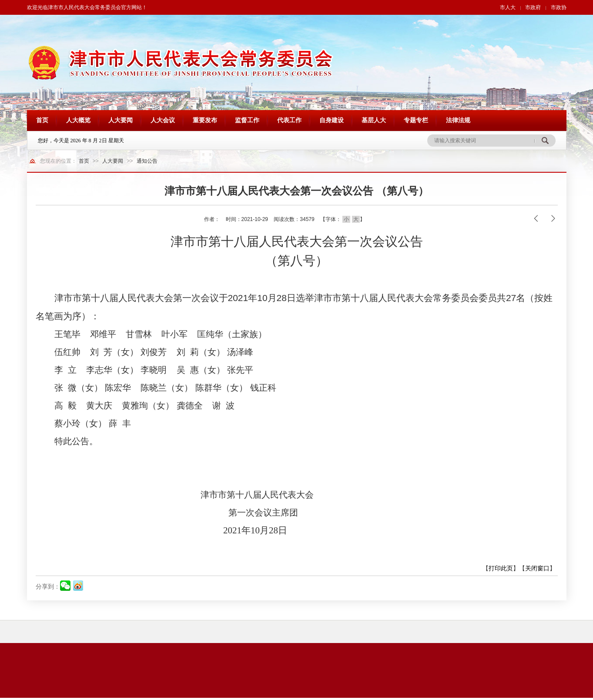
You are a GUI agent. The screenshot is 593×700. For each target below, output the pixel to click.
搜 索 (545, 141)
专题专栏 (416, 120)
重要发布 (205, 120)
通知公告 (147, 161)
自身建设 (332, 120)
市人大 (508, 7)
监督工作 (247, 120)
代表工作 (289, 120)
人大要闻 (121, 120)
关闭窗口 (537, 568)
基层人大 (374, 120)
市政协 (559, 7)
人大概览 (78, 120)
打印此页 (501, 568)
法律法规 (458, 120)
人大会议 (163, 120)
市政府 (533, 7)
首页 (42, 120)
